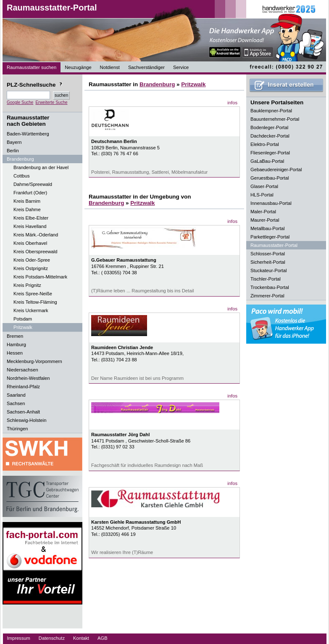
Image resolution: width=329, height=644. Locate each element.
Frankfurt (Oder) (30, 193)
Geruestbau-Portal (270, 178)
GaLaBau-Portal (267, 161)
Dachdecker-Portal (270, 136)
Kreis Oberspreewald (35, 252)
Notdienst (110, 67)
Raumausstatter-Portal (52, 8)
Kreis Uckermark (31, 310)
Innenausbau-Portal (271, 203)
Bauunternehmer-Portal (275, 119)
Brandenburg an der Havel (41, 167)
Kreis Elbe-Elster (31, 218)
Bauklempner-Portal (271, 111)
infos (232, 103)
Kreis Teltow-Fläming (35, 302)
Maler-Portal (263, 212)
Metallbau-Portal (267, 228)
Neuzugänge (78, 67)
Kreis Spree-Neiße (33, 294)
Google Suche (20, 102)
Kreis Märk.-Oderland (36, 235)
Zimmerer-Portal (267, 296)
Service (181, 67)
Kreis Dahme (27, 209)
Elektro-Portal (265, 144)
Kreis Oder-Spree (32, 260)
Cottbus (22, 176)
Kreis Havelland (30, 226)
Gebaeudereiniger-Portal (276, 170)
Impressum (19, 638)
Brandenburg (157, 84)
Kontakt (81, 638)
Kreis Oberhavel (30, 243)
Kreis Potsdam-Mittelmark (40, 277)
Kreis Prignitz (27, 285)
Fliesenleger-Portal (270, 153)
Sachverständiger (146, 67)
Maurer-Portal (265, 220)
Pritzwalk (23, 327)
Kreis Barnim (27, 201)
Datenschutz (52, 638)
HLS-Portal (262, 195)
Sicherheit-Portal (268, 262)
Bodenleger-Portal (269, 127)
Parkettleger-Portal (270, 237)
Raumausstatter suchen (32, 67)
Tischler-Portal (266, 279)
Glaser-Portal (264, 186)
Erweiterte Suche (51, 102)
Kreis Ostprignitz (31, 268)
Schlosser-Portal (268, 254)
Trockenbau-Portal (270, 287)
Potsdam (23, 319)
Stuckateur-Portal (268, 270)
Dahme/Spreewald (33, 184)
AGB (103, 638)
